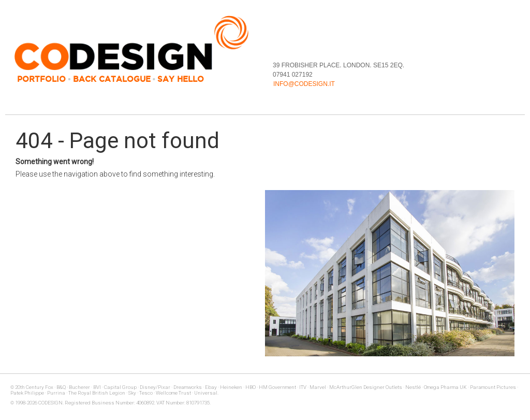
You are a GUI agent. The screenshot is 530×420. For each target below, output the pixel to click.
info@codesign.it (304, 84)
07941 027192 (293, 75)
